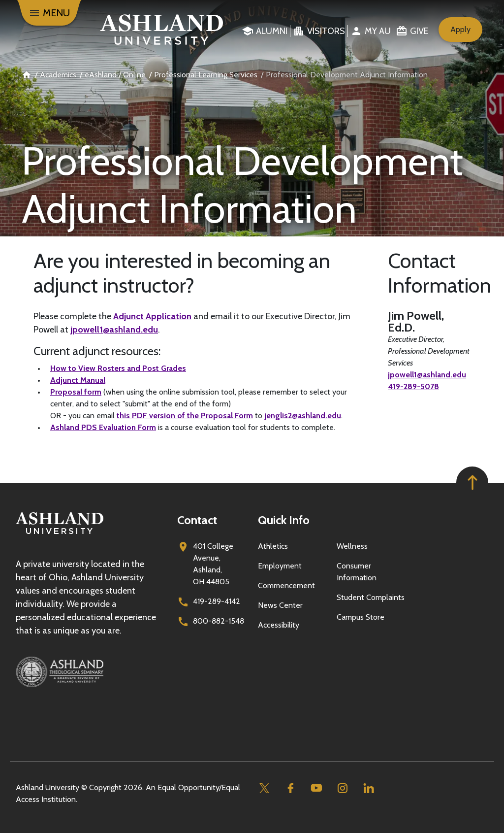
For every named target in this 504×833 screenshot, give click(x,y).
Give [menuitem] (419, 31)
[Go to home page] (158, 30)
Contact (197, 520)
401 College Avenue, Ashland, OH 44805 (213, 564)
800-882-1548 (219, 621)
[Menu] (49, 13)
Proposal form (76, 392)
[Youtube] (316, 788)
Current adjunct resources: (97, 351)
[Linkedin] (368, 788)
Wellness (352, 546)
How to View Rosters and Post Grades (118, 368)
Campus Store (361, 617)
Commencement (286, 585)
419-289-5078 (413, 386)
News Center (280, 605)
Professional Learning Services (206, 75)
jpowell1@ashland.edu (114, 330)
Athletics (273, 546)
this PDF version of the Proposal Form (185, 416)
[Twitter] (264, 788)
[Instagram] (342, 788)
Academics (58, 75)
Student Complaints (371, 597)
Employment (280, 566)
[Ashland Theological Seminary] (91, 672)
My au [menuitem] (378, 31)
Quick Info (284, 520)
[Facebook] (290, 788)
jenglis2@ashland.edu (303, 416)
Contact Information (429, 273)
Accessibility (279, 625)
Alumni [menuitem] (272, 31)
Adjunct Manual (78, 380)
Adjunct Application (152, 316)
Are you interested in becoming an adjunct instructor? (182, 273)
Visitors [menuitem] (326, 31)
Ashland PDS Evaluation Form (103, 427)
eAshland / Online (115, 75)
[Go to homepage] (60, 534)
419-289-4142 (217, 601)
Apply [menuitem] (460, 29)
